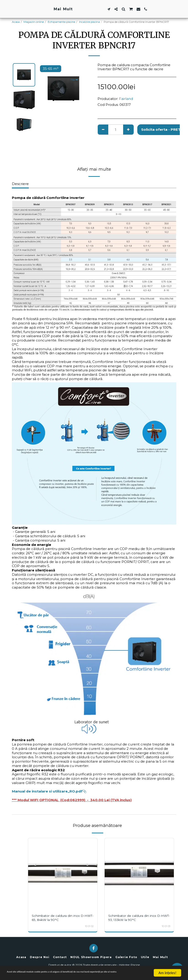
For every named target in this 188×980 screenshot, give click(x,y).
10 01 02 (89, 926)
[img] (63, 873)
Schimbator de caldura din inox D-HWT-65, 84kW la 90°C (60, 918)
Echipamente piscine (61, 22)
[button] (137, 9)
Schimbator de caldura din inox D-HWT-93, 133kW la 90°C (136, 918)
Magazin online (34, 22)
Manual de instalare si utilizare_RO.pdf (47, 791)
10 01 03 (166, 926)
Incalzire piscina (89, 22)
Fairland (126, 99)
